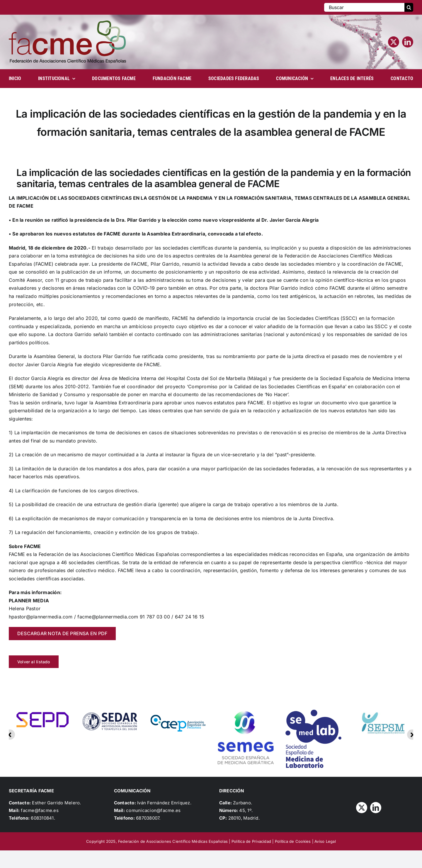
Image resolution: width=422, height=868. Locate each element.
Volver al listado (34, 662)
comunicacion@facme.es (153, 810)
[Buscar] (364, 7)
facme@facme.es (40, 810)
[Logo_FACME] (67, 23)
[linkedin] (408, 42)
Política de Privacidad (251, 841)
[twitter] (394, 42)
